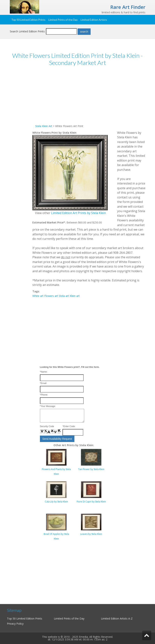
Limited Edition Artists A (115, 618)
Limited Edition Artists (94, 20)
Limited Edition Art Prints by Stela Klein (78, 213)
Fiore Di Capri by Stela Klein (91, 502)
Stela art (64, 296)
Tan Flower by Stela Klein (91, 469)
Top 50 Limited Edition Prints (28, 20)
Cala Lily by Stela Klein (56, 502)
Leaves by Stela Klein (91, 534)
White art (38, 296)
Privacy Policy (15, 624)
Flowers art (51, 296)
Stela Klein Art (44, 126)
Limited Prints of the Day (63, 20)
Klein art (75, 296)
